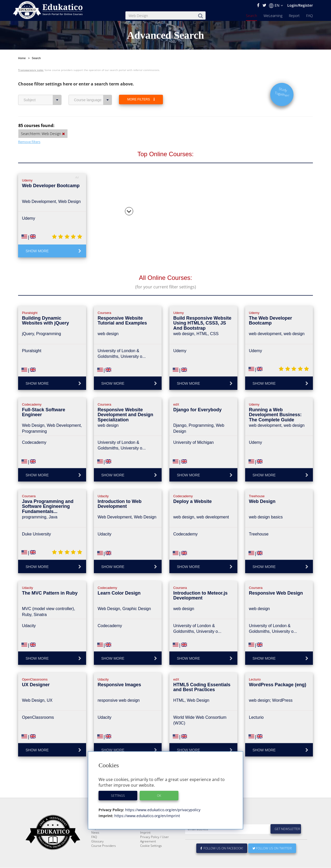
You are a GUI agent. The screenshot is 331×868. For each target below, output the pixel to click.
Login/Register (300, 5)
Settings (118, 796)
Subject (43, 88)
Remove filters (29, 130)
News (95, 833)
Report (294, 16)
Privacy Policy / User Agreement (155, 839)
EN (276, 5)
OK (159, 796)
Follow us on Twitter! (272, 849)
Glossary (97, 842)
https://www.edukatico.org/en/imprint (147, 816)
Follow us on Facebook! (222, 849)
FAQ (310, 16)
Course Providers (104, 846)
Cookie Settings (151, 846)
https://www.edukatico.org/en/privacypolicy (162, 810)
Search (251, 16)
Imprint (145, 833)
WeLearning (273, 16)
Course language (93, 88)
